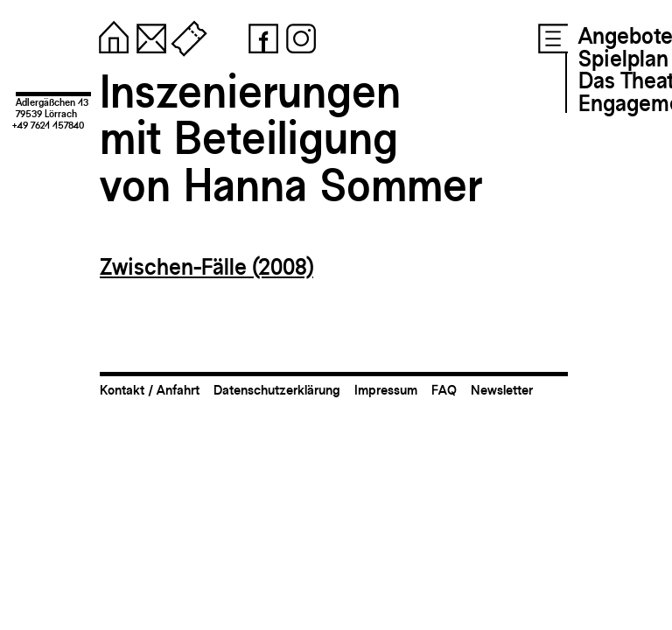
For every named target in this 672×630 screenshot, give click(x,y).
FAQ (444, 390)
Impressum (386, 390)
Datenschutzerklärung (277, 390)
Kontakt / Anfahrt (150, 390)
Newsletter (502, 390)
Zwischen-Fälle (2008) (206, 267)
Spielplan (623, 59)
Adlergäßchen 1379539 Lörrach (52, 108)
